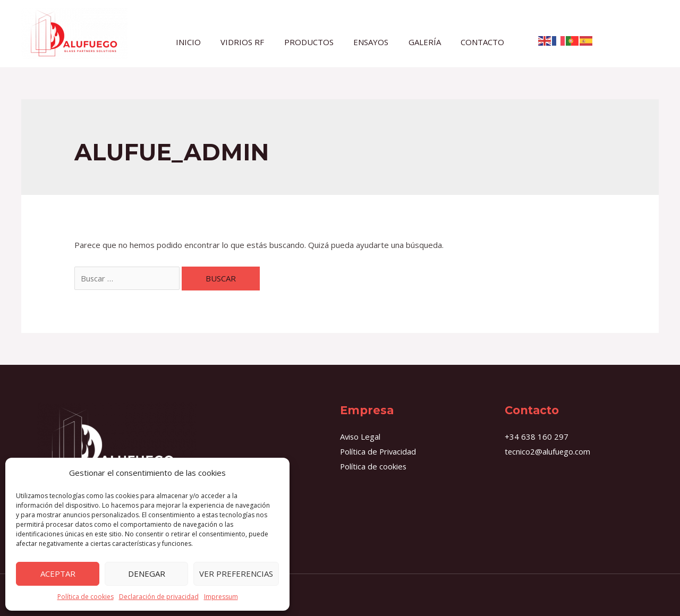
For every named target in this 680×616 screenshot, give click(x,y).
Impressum (221, 597)
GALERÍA (419, 41)
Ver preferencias (236, 574)
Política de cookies (86, 597)
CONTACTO (473, 41)
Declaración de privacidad (159, 597)
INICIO (198, 41)
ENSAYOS (369, 41)
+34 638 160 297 (537, 437)
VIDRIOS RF (249, 41)
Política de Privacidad (379, 451)
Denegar (147, 574)
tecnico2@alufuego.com (548, 451)
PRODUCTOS (311, 41)
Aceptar (58, 574)
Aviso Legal (361, 437)
